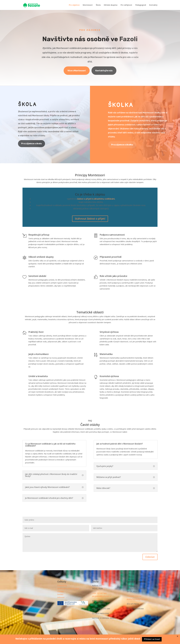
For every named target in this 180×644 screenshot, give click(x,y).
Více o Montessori (77, 71)
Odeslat (144, 555)
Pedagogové (141, 5)
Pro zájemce (74, 5)
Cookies (60, 592)
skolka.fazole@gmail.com (137, 599)
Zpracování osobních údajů (68, 589)
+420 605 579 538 (134, 596)
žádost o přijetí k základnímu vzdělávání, (96, 199)
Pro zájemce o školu (31, 144)
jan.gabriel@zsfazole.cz (102, 596)
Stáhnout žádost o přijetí (90, 219)
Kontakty (153, 5)
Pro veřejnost (126, 5)
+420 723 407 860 (99, 593)
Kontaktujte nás (104, 71)
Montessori (88, 5)
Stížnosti (61, 597)
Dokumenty (62, 586)
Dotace (60, 594)
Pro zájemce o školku (122, 145)
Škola (98, 5)
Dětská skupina (111, 5)
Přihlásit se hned (152, 639)
